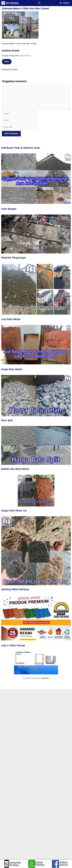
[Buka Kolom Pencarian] (39, 3)
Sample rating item (10, 56)
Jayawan (45, 678)
